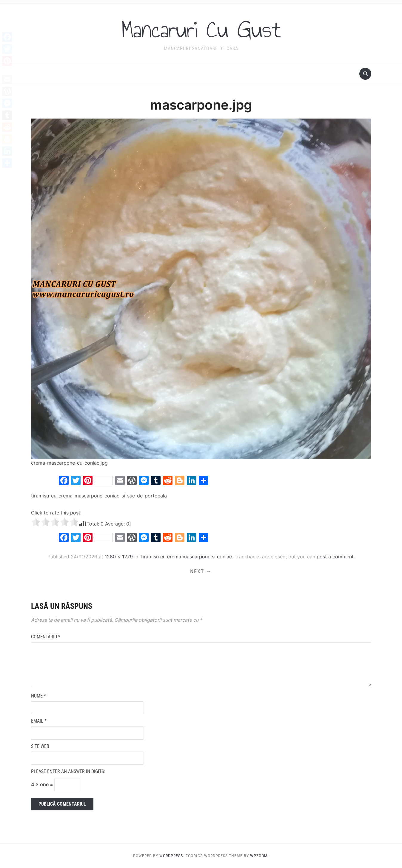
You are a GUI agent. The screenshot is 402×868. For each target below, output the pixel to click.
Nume (38, 696)
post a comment (335, 557)
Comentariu (46, 637)
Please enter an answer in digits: (68, 771)
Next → (201, 571)
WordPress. (172, 856)
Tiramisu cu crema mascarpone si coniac (186, 557)
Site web (40, 746)
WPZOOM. (260, 856)
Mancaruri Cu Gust (201, 30)
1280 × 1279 (119, 557)
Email (39, 721)
